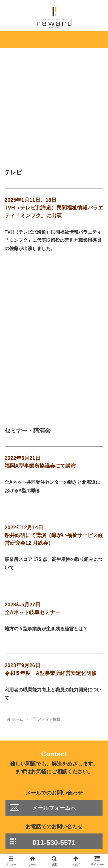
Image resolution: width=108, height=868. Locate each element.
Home (28, 819)
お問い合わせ (80, 836)
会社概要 (28, 828)
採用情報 (80, 828)
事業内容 (80, 819)
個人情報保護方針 (28, 836)
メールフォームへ (54, 723)
